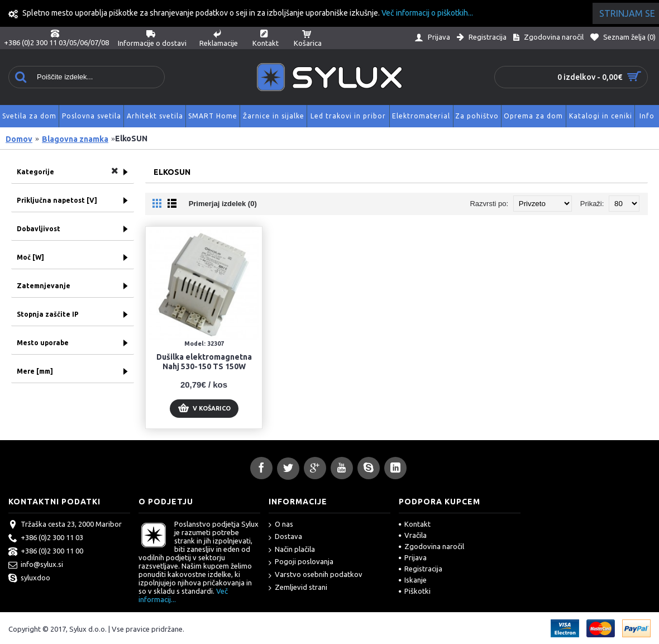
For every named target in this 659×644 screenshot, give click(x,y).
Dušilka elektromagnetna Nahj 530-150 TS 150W (204, 362)
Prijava (413, 557)
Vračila (413, 535)
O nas (281, 525)
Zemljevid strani (298, 588)
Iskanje (413, 580)
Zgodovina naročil (431, 546)
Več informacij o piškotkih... (427, 13)
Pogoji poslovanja (301, 562)
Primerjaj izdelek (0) (223, 204)
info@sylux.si (36, 565)
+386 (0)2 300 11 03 (46, 538)
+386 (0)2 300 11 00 (46, 552)
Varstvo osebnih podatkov (316, 575)
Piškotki (415, 591)
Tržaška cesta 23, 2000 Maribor (65, 525)
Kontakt (415, 524)
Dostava (285, 537)
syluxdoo (29, 579)
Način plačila (292, 550)
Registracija (421, 569)
